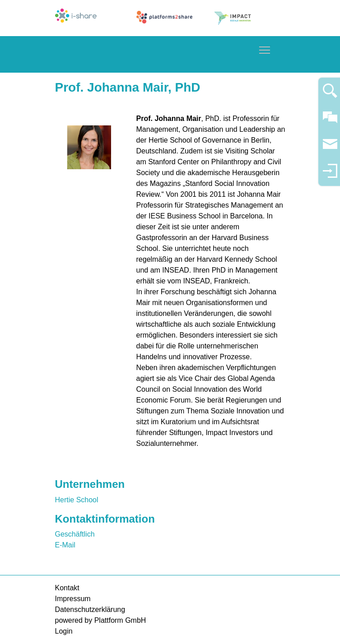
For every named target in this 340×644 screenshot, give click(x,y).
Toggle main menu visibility (265, 49)
